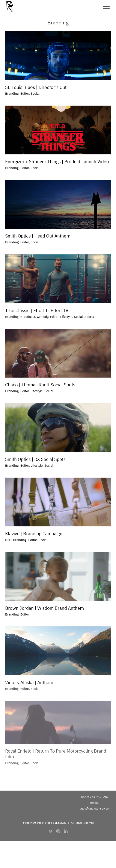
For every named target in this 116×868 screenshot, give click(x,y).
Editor (25, 93)
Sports (89, 317)
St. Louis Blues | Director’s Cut (36, 87)
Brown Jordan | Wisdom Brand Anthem (44, 608)
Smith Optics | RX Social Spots (35, 459)
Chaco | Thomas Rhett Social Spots (40, 385)
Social (35, 93)
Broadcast (28, 317)
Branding (12, 93)
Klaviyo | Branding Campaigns (35, 533)
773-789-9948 (99, 797)
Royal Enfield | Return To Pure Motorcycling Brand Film (56, 754)
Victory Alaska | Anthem (29, 682)
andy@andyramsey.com (95, 808)
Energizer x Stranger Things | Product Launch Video (57, 161)
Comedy (43, 317)
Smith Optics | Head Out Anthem (38, 236)
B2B (8, 540)
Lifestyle (66, 317)
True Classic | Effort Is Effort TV (37, 310)
